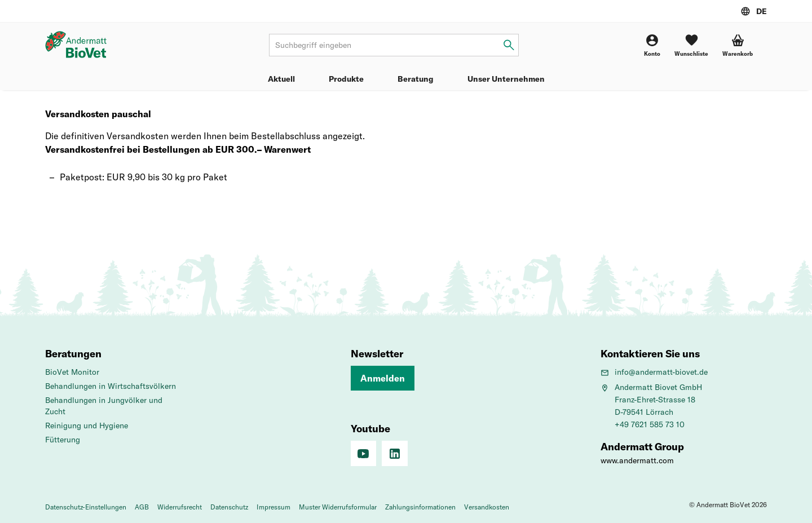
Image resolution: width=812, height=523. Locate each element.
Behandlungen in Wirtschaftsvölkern (111, 386)
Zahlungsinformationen (420, 507)
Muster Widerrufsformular (338, 507)
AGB (142, 507)
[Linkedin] (395, 454)
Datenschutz (229, 507)
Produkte (346, 79)
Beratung (416, 79)
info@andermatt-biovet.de (654, 372)
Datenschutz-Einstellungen (86, 507)
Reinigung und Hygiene (87, 426)
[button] (738, 45)
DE (762, 11)
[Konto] (652, 45)
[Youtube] (364, 454)
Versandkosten (487, 507)
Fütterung (63, 440)
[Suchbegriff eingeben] (509, 45)
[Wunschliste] (691, 45)
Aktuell (281, 79)
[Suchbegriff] (394, 45)
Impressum (273, 507)
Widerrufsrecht (180, 507)
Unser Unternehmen (506, 79)
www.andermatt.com (637, 460)
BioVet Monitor (72, 372)
